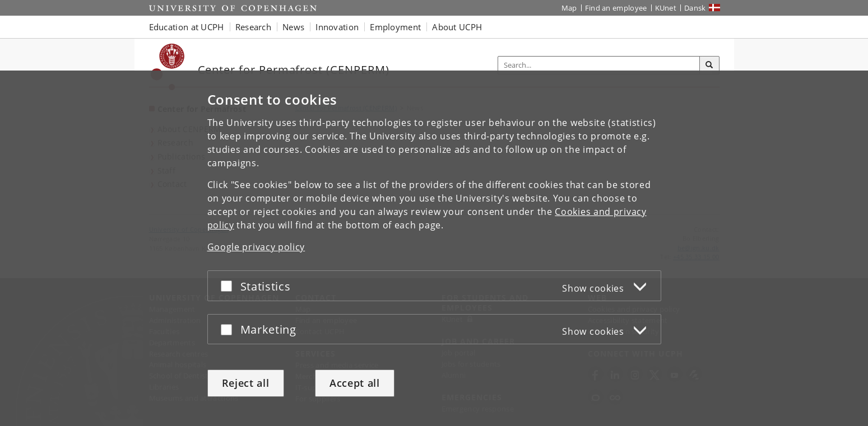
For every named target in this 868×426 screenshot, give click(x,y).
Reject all (246, 383)
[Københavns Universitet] (168, 67)
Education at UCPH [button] (187, 27)
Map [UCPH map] (569, 8)
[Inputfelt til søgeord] (599, 65)
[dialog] (434, 248)
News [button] (293, 27)
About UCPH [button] (457, 27)
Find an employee (616, 8)
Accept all (355, 383)
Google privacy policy (256, 247)
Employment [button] (395, 27)
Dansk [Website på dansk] (695, 8)
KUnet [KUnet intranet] (666, 8)
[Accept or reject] (229, 286)
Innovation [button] (337, 27)
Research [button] (253, 27)
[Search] (709, 65)
